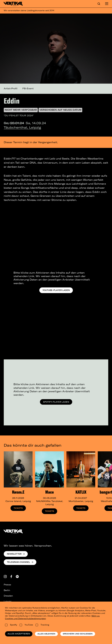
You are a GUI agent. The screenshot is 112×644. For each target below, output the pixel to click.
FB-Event (28, 88)
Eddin (12, 101)
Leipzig (8, 601)
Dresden (8, 596)
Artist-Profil (11, 88)
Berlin (7, 590)
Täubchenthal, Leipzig (22, 127)
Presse (7, 585)
